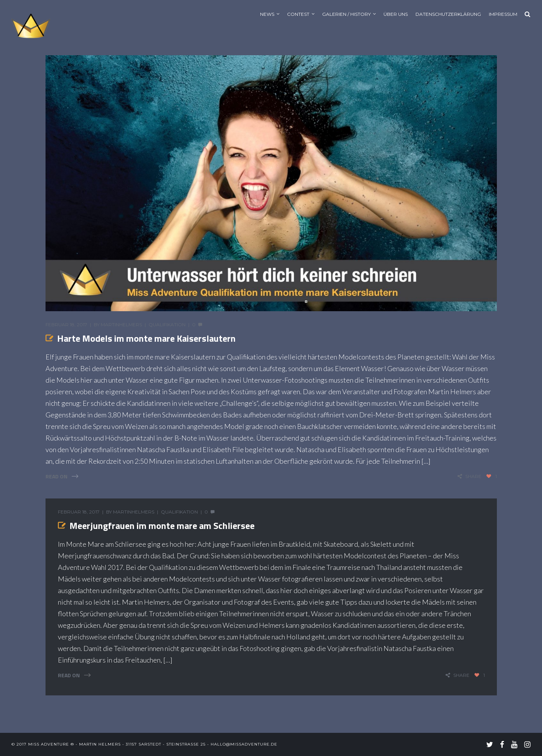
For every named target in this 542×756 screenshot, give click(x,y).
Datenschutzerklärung (448, 14)
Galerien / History (346, 14)
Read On (57, 476)
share (473, 476)
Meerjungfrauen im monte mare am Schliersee (162, 525)
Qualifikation (167, 325)
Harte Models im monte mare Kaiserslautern (146, 338)
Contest (298, 14)
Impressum (503, 14)
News (267, 14)
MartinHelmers (121, 325)
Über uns (396, 14)
